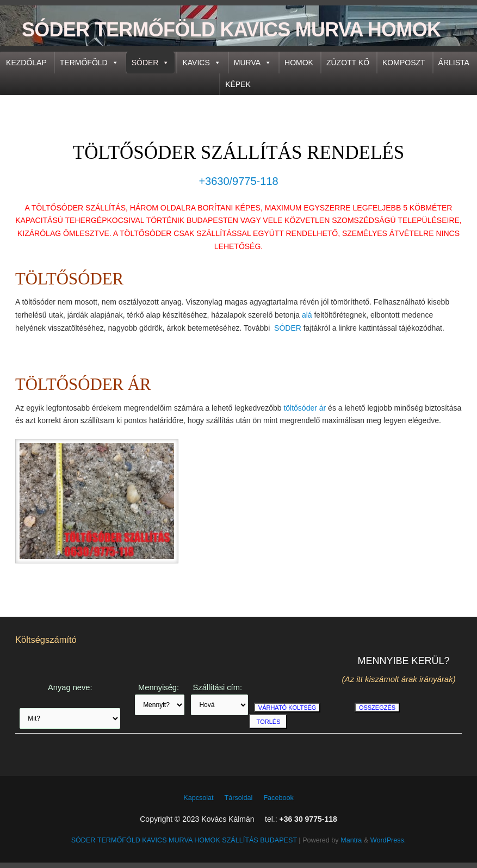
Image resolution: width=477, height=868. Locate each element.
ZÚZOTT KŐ (348, 63)
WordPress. (388, 840)
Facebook (278, 798)
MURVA (253, 63)
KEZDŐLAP (26, 63)
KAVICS (201, 63)
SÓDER (151, 63)
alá (307, 315)
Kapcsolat (198, 798)
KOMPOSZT (404, 63)
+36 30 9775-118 (308, 819)
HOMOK (299, 63)
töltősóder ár (305, 408)
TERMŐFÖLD (89, 63)
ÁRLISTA (454, 63)
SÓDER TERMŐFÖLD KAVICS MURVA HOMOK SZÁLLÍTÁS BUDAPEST (231, 43)
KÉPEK (238, 84)
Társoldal (239, 798)
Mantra (351, 840)
